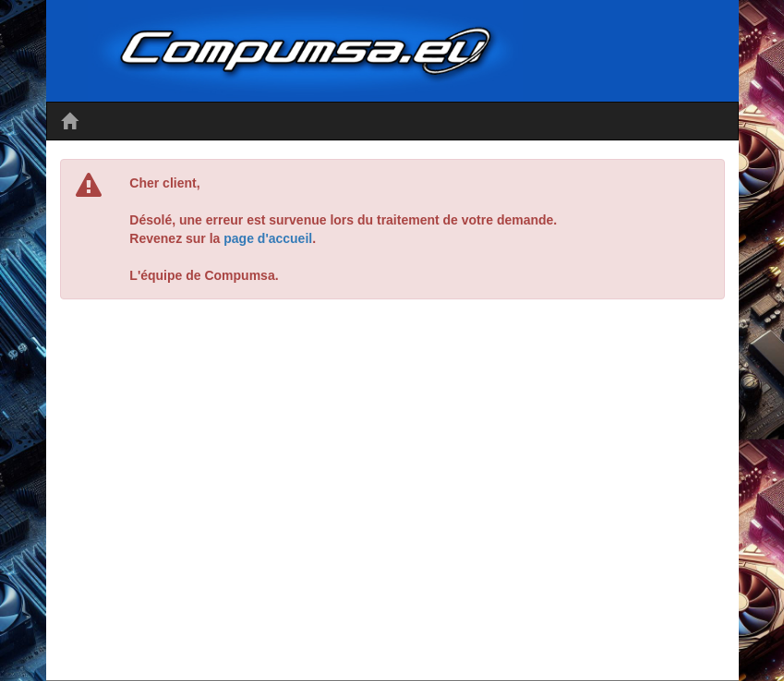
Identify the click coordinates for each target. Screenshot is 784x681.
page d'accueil (268, 238)
